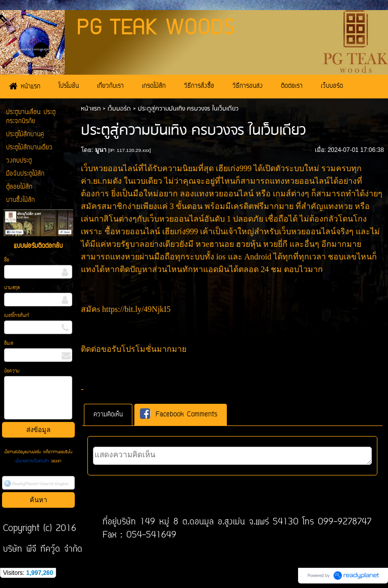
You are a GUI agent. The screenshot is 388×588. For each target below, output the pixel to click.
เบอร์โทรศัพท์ (17, 316)
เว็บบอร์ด (119, 109)
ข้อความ (12, 371)
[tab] (108, 415)
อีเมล (9, 343)
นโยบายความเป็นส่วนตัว (33, 461)
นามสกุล (12, 288)
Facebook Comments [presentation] (179, 414)
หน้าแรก (91, 109)
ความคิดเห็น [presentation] (108, 415)
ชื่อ (7, 260)
